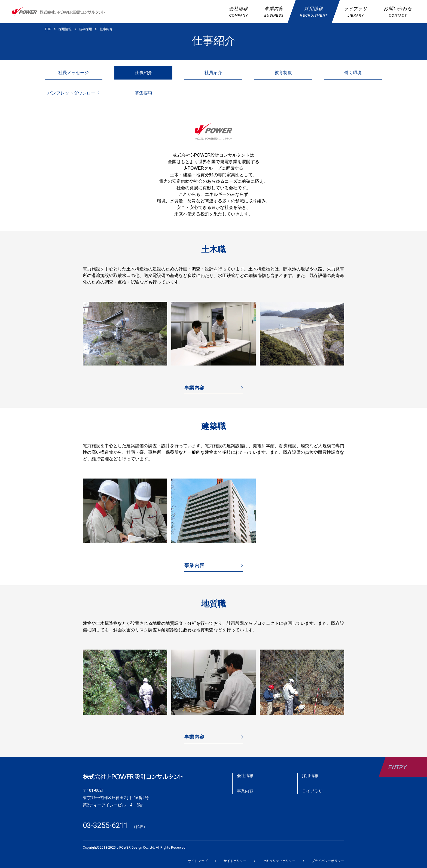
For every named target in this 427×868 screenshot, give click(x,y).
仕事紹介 (106, 29)
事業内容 (194, 388)
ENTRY (397, 767)
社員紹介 (213, 73)
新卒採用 (86, 29)
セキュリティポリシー (279, 861)
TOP (48, 29)
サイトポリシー (235, 861)
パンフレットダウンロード (74, 93)
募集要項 (144, 93)
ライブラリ (312, 791)
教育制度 (283, 73)
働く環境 (353, 73)
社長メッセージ (74, 73)
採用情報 (65, 29)
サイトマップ (198, 861)
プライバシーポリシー (328, 861)
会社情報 (245, 776)
